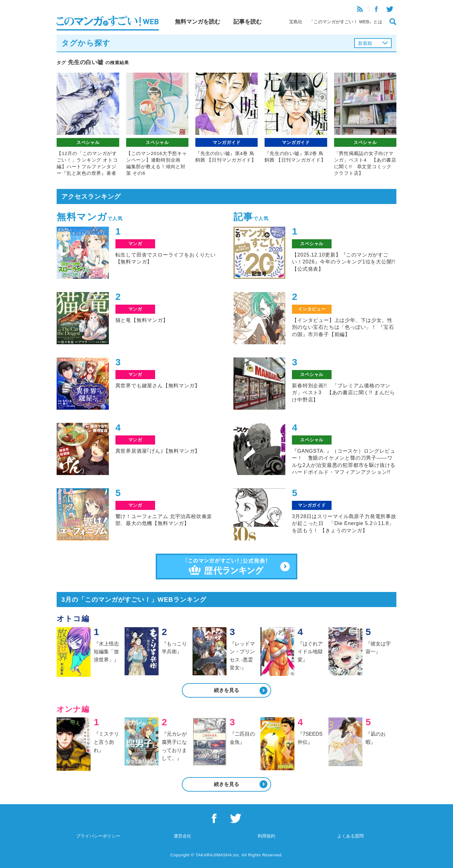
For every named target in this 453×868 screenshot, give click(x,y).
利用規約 (266, 836)
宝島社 (296, 22)
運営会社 (182, 836)
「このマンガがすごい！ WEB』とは (346, 22)
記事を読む (248, 22)
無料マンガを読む (198, 22)
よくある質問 (350, 836)
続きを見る (226, 690)
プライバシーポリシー (98, 836)
